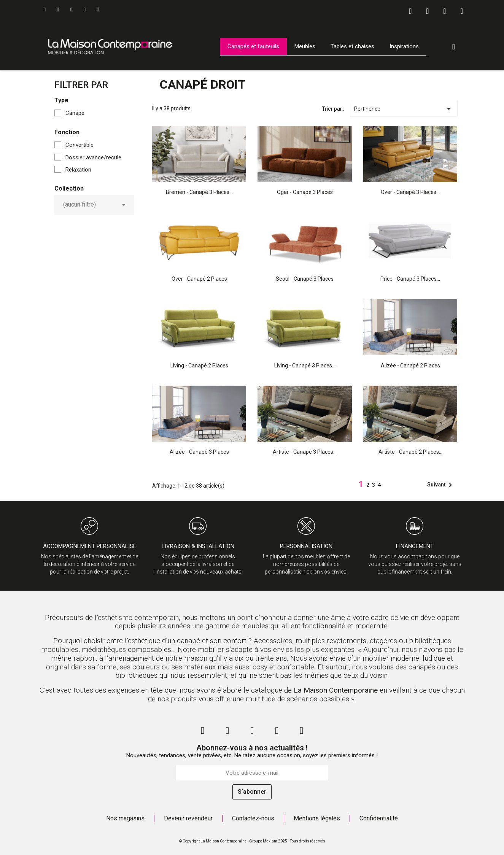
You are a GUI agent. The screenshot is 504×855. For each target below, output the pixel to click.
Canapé (75, 113)
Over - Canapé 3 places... (410, 192)
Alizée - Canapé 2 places (410, 366)
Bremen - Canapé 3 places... (199, 192)
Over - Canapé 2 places (199, 279)
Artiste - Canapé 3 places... (305, 452)
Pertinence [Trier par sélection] (404, 109)
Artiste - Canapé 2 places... (410, 452)
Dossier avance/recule (93, 157)
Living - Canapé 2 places (199, 366)
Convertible (79, 145)
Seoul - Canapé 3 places (305, 279)
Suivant (441, 485)
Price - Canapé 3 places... (410, 279)
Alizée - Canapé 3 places (199, 452)
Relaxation (78, 170)
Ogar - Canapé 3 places (305, 192)
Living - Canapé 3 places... (305, 366)
